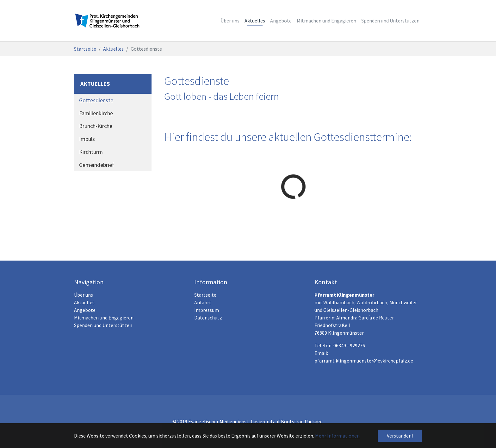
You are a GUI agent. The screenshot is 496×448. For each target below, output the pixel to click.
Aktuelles (84, 302)
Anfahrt (203, 302)
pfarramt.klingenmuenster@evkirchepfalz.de (364, 361)
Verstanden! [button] (400, 436)
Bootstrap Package (302, 421)
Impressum (207, 310)
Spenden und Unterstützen (103, 325)
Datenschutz (208, 318)
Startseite (205, 295)
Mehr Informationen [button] (337, 436)
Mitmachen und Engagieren (104, 318)
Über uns (84, 295)
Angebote (85, 310)
